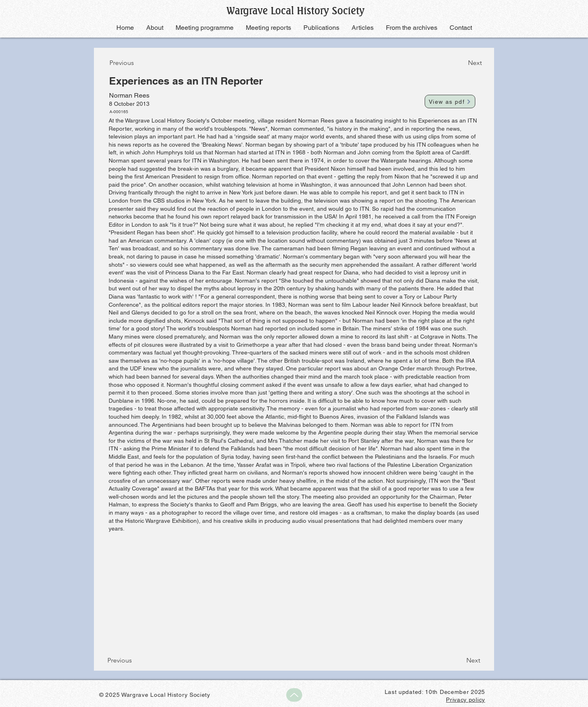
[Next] (461, 63)
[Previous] (136, 63)
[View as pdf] (450, 101)
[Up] (294, 695)
